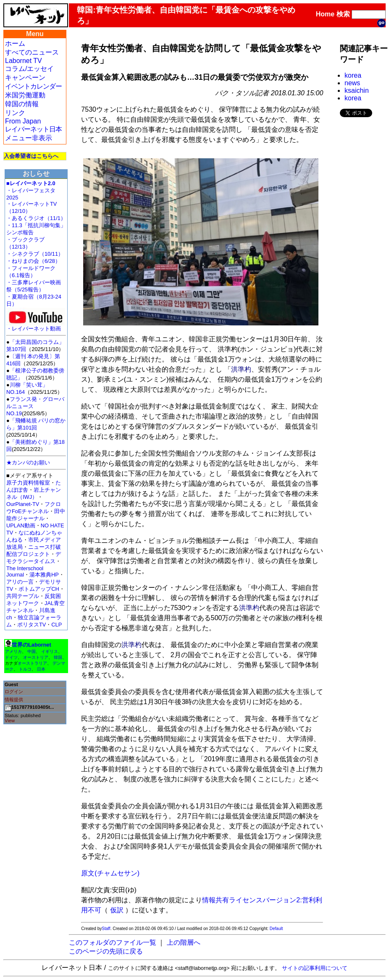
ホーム (15, 43)
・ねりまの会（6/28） (33, 261)
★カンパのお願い (28, 462)
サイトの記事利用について (315, 968)
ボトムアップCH (39, 589)
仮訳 (117, 910)
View (10, 721)
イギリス (50, 651)
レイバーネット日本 (33, 129)
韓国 (58, 657)
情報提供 (14, 700)
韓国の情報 (22, 104)
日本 (41, 669)
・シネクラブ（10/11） (35, 254)
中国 (32, 651)
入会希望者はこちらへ (31, 156)
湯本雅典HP (44, 575)
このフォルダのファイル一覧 (113, 942)
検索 (343, 14)
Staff (106, 929)
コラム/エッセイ (29, 69)
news (352, 83)
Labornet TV (24, 61)
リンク (15, 113)
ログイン (14, 692)
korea (353, 75)
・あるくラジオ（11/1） (36, 218)
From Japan (23, 121)
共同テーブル (23, 596)
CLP (57, 625)
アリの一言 (20, 582)
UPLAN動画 (21, 525)
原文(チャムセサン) (110, 873)
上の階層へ (184, 942)
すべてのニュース (32, 52)
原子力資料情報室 (28, 483)
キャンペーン (25, 77)
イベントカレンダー (33, 86)
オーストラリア (32, 663)
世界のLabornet (32, 645)
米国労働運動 (25, 95)
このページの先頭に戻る (106, 951)
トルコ (25, 669)
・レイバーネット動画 (36, 326)
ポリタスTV (32, 625)
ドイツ (11, 657)
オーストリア (36, 657)
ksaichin (357, 90)
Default (276, 929)
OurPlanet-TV (23, 504)
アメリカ (13, 651)
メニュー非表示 (29, 138)
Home (325, 14)
